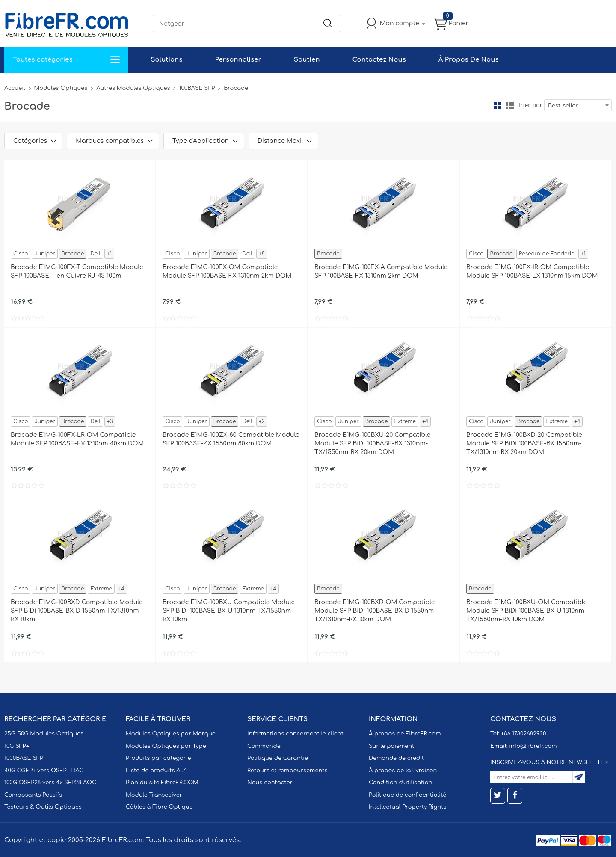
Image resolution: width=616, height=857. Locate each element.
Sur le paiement (391, 746)
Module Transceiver (154, 795)
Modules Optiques (61, 88)
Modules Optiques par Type (166, 746)
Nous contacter (270, 783)
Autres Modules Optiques (133, 88)
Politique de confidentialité (407, 795)
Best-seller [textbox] (563, 106)
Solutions (166, 60)
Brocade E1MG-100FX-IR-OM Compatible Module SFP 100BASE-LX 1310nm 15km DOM (532, 271)
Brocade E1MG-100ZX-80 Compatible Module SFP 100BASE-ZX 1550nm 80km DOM (231, 439)
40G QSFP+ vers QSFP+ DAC (44, 771)
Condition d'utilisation (400, 783)
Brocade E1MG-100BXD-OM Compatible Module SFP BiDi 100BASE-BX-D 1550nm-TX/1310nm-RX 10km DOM (375, 611)
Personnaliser (238, 60)
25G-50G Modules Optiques (44, 734)
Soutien (307, 60)
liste (510, 105)
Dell (95, 254)
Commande (264, 746)
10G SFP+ (17, 746)
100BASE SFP (197, 88)
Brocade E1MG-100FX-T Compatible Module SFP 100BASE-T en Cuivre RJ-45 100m (77, 271)
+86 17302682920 (523, 734)
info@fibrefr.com (533, 746)
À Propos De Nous (469, 60)
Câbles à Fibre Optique (159, 807)
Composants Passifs (33, 795)
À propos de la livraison (403, 771)
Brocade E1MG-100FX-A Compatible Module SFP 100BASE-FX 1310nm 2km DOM (381, 271)
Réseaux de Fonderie (547, 254)
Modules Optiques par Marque (171, 734)
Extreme (405, 421)
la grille (498, 105)
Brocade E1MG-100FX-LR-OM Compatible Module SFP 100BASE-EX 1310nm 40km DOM (77, 439)
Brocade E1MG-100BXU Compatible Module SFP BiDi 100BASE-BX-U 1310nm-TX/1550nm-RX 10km (229, 611)
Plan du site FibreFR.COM (162, 783)
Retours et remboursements (287, 771)
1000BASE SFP (24, 758)
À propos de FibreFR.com (405, 734)
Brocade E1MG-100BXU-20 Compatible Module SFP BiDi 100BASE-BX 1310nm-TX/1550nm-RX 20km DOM (372, 443)
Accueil (15, 88)
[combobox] (578, 105)
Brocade (73, 254)
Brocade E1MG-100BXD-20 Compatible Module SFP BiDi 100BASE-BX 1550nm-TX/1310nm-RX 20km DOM (524, 443)
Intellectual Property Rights (407, 807)
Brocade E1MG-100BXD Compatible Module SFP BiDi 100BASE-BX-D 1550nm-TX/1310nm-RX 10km (77, 611)
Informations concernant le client (295, 734)
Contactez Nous (379, 60)
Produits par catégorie (158, 758)
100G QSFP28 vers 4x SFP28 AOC (50, 783)
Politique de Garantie (278, 758)
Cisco (21, 254)
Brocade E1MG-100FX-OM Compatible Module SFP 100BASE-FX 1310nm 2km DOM (227, 271)
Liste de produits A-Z (156, 771)
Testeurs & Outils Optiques (43, 807)
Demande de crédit (396, 758)
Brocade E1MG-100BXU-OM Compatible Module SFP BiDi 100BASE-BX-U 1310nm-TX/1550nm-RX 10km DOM (527, 611)
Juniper (44, 254)
